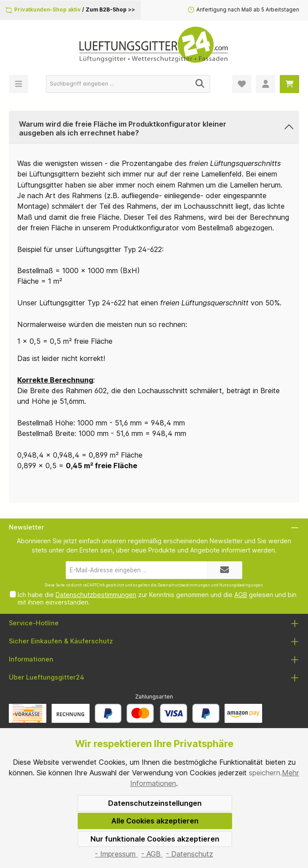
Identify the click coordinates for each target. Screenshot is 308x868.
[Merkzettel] (242, 84)
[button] (154, 127)
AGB (241, 595)
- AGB (152, 854)
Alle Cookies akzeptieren (155, 821)
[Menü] (19, 84)
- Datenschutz (190, 854)
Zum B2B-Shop (106, 10)
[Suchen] (200, 84)
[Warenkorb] (289, 84)
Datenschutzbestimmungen (184, 585)
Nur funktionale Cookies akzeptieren (155, 839)
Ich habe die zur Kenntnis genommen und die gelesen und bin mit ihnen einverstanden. (157, 598)
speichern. (265, 773)
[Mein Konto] (266, 84)
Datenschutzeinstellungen (155, 803)
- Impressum (116, 854)
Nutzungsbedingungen (241, 585)
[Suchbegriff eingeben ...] (118, 84)
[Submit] (225, 570)
